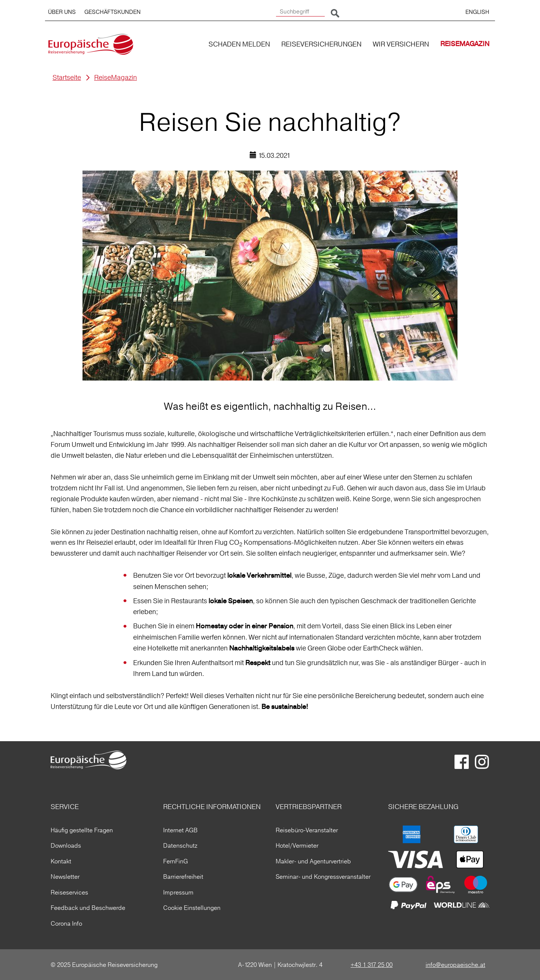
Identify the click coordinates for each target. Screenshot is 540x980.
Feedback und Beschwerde (88, 908)
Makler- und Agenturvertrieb (313, 861)
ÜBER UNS (62, 12)
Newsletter (65, 877)
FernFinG (175, 861)
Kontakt (61, 861)
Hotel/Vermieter (297, 845)
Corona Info (66, 923)
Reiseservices (69, 892)
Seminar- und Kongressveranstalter (323, 877)
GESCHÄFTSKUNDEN (112, 12)
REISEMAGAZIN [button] (465, 44)
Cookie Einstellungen (192, 908)
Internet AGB (180, 830)
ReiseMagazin (115, 77)
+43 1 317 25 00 (372, 965)
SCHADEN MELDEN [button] (239, 44)
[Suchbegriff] (300, 12)
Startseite (67, 77)
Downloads (66, 845)
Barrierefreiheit (183, 877)
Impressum (178, 892)
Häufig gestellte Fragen (82, 830)
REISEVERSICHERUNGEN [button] (321, 44)
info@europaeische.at (455, 965)
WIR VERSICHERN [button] (401, 44)
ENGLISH (477, 12)
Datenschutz (180, 845)
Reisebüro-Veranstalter (307, 830)
